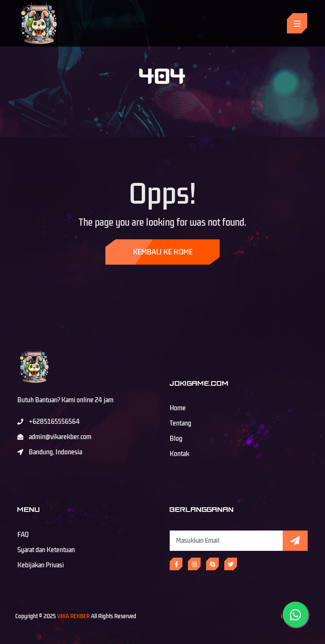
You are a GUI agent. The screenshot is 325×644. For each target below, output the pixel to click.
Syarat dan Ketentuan (46, 550)
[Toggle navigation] (297, 23)
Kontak (179, 454)
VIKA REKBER (73, 616)
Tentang (180, 423)
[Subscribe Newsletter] (226, 541)
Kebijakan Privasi (41, 565)
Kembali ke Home (163, 252)
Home (178, 408)
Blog (176, 439)
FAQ (23, 535)
